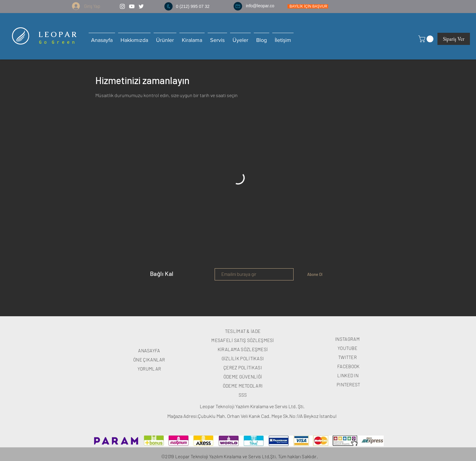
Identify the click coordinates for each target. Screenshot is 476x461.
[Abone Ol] (315, 274)
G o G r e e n (56, 42)
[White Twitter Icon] (141, 6)
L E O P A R (56, 34)
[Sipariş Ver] (454, 39)
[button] (427, 39)
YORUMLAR (149, 369)
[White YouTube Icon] (132, 6)
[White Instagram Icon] (122, 6)
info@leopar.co (260, 6)
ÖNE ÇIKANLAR (149, 360)
